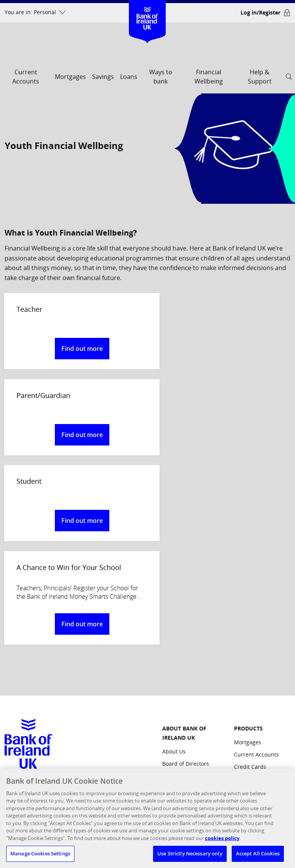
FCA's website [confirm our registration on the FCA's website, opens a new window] (103, 717)
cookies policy (222, 838)
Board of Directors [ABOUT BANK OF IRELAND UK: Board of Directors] (186, 600)
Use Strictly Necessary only (190, 853)
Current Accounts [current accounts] (26, 77)
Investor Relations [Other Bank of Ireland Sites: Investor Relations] (257, 767)
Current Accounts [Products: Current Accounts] (256, 591)
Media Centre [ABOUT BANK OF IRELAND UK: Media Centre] (180, 649)
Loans (129, 77)
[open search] (289, 79)
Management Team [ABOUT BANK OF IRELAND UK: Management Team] (187, 612)
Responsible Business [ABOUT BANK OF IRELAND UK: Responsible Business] (190, 637)
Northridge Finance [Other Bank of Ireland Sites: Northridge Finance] (259, 755)
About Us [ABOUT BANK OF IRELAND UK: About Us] (174, 588)
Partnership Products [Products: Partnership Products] (261, 683)
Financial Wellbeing (209, 77)
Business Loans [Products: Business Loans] (254, 649)
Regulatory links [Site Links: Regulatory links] (183, 736)
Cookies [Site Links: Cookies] (172, 724)
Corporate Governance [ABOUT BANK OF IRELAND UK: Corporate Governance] (191, 625)
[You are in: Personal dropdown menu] (35, 12)
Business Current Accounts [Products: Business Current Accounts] (256, 632)
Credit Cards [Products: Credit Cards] (250, 603)
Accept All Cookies (258, 853)
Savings (103, 77)
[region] (147, 818)
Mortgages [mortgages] (70, 77)
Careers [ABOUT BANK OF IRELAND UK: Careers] (172, 661)
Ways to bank (161, 77)
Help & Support (260, 77)
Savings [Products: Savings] (244, 615)
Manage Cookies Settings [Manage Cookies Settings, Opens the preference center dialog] (40, 853)
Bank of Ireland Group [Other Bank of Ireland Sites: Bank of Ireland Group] (254, 738)
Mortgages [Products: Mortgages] (248, 579)
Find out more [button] (74, 349)
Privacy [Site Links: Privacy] (171, 749)
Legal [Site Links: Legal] (169, 761)
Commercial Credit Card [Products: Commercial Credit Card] (258, 666)
